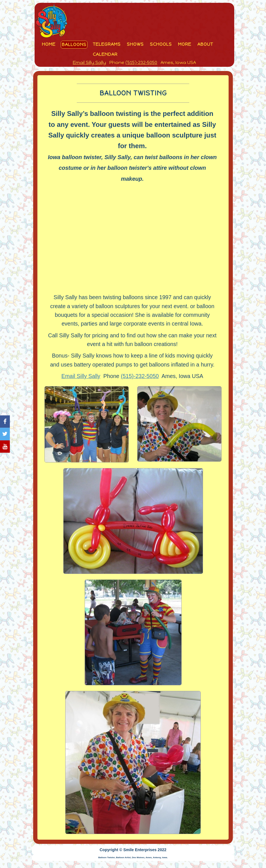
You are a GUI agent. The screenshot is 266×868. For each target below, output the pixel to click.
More (185, 44)
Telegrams (107, 44)
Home (49, 44)
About (205, 44)
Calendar (105, 54)
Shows (135, 44)
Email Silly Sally (89, 62)
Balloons (74, 44)
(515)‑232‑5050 (141, 62)
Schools (161, 44)
